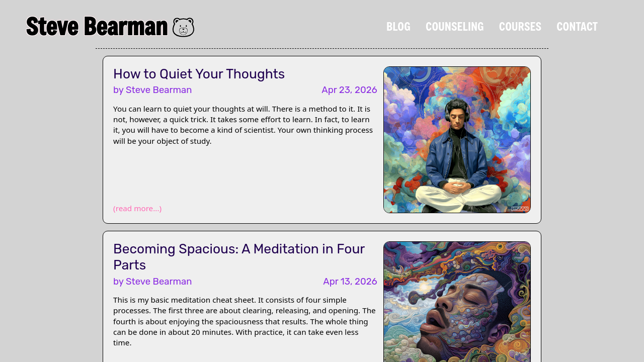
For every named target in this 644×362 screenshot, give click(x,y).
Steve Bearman (96, 26)
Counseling (455, 26)
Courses (520, 26)
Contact (577, 26)
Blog (398, 26)
